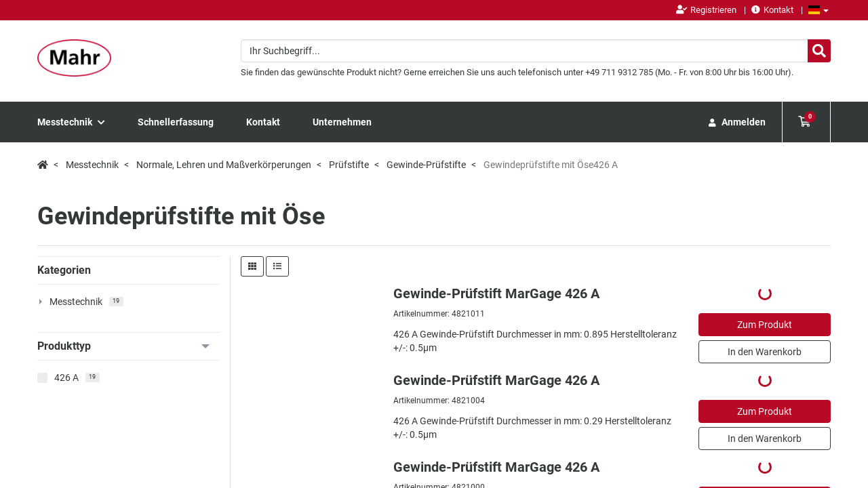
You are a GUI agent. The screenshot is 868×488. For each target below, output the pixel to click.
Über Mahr (463, 354)
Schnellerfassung (176, 122)
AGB (821, 436)
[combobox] (536, 51)
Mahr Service (366, 354)
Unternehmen (342, 122)
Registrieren (706, 10)
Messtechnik (71, 122)
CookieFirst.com (277, 468)
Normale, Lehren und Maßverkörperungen (224, 165)
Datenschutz (765, 436)
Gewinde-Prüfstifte (426, 165)
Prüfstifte (349, 165)
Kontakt (772, 10)
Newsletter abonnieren (261, 374)
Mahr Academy (370, 367)
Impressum (694, 436)
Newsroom (261, 354)
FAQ (350, 381)
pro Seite (810, 287)
